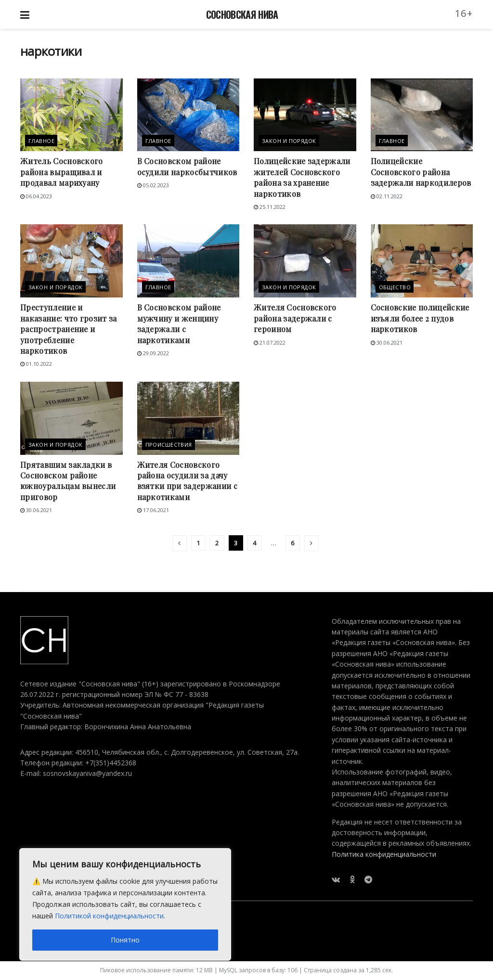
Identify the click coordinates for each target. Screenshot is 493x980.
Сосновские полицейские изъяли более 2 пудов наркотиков (420, 318)
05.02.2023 (153, 185)
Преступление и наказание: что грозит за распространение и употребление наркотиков (69, 329)
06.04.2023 (36, 196)
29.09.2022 (153, 353)
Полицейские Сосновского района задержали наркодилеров (421, 172)
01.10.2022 (36, 364)
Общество (395, 287)
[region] (125, 904)
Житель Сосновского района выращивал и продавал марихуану (62, 172)
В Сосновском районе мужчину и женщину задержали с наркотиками (179, 323)
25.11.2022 (270, 207)
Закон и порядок (289, 141)
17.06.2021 (153, 510)
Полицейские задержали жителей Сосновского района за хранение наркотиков (302, 177)
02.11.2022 (387, 196)
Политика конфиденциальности (384, 854)
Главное (41, 141)
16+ (464, 13)
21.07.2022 (270, 342)
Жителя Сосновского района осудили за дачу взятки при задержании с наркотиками (187, 481)
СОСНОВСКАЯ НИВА (242, 14)
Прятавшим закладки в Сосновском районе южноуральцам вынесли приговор (68, 481)
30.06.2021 (387, 342)
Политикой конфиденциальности (109, 916)
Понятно (125, 940)
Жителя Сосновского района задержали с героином (295, 318)
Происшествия (169, 445)
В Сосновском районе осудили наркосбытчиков (187, 166)
